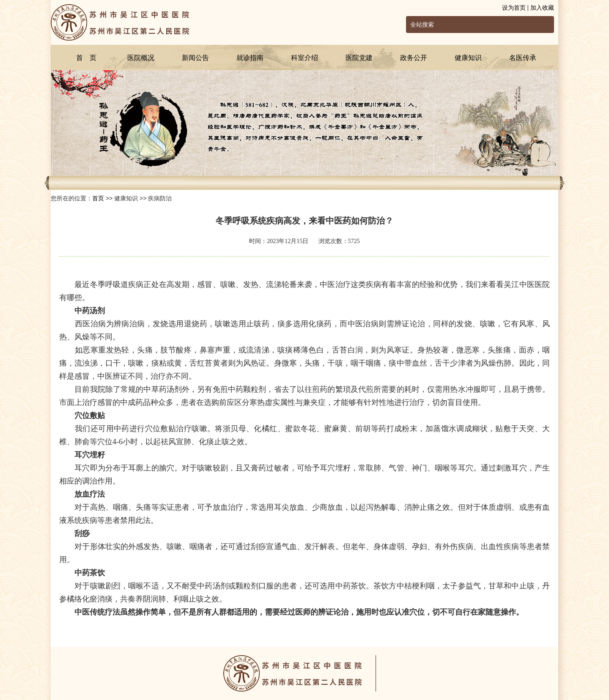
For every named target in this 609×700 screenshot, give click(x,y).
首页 (98, 198)
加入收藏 (542, 8)
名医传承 (523, 58)
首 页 (86, 58)
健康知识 (468, 58)
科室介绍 (304, 58)
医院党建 (359, 58)
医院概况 (141, 58)
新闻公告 (195, 58)
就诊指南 (250, 58)
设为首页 (514, 8)
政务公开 (414, 58)
